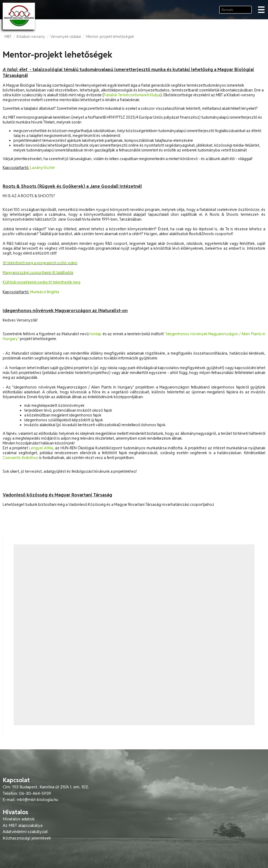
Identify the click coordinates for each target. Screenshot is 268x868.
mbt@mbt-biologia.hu (37, 800)
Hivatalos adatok (19, 819)
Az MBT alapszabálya (23, 825)
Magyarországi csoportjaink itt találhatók (38, 273)
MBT (8, 37)
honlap (96, 334)
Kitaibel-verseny (31, 37)
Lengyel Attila (41, 448)
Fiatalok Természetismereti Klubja (132, 95)
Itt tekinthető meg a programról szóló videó (40, 263)
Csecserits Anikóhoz (20, 458)
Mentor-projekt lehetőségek (110, 37)
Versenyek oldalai (66, 37)
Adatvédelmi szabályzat (25, 832)
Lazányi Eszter (43, 168)
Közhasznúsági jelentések (27, 838)
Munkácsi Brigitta (45, 292)
